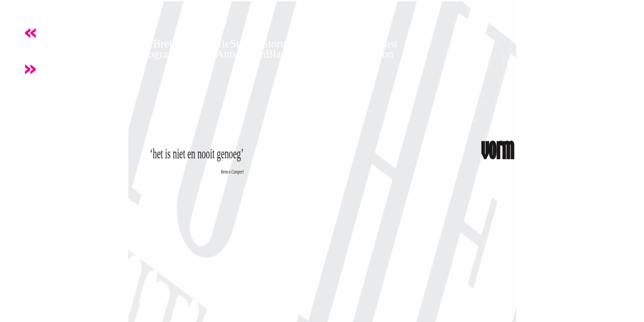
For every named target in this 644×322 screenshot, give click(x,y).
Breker (168, 44)
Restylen (111, 54)
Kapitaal (73, 54)
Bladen (282, 54)
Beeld (113, 44)
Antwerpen (241, 54)
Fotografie (207, 44)
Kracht (58, 44)
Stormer (280, 44)
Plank (339, 44)
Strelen (246, 44)
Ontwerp (317, 54)
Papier (312, 44)
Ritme (139, 44)
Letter (86, 44)
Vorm (30, 44)
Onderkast (375, 44)
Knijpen (36, 54)
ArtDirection (365, 54)
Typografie (155, 54)
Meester (198, 54)
